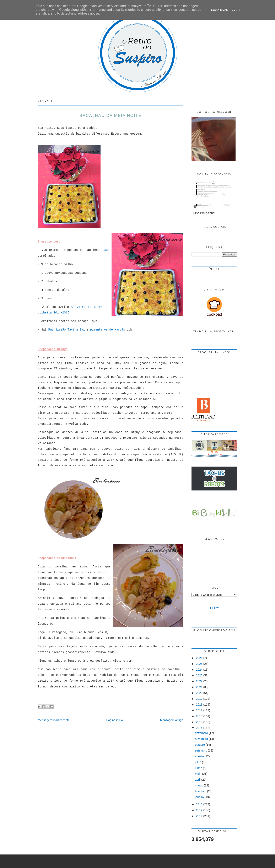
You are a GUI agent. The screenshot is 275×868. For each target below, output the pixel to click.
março (199, 785)
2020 (199, 693)
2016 (199, 716)
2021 (199, 687)
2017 (199, 710)
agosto (199, 756)
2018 (199, 705)
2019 (199, 699)
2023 (199, 675)
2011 (199, 816)
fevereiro (201, 791)
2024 (199, 670)
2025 (199, 664)
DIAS (105, 250)
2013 (199, 804)
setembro (201, 750)
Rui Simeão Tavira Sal (66, 330)
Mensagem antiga (172, 720)
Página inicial (115, 720)
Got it (236, 10)
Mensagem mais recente (54, 720)
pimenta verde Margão (108, 330)
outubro (200, 745)
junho (199, 768)
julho (198, 762)
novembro (201, 739)
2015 (199, 722)
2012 (199, 810)
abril (198, 780)
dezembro (201, 733)
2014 (199, 728)
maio (198, 774)
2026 (199, 658)
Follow (214, 608)
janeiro (199, 797)
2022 (199, 681)
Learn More (219, 10)
